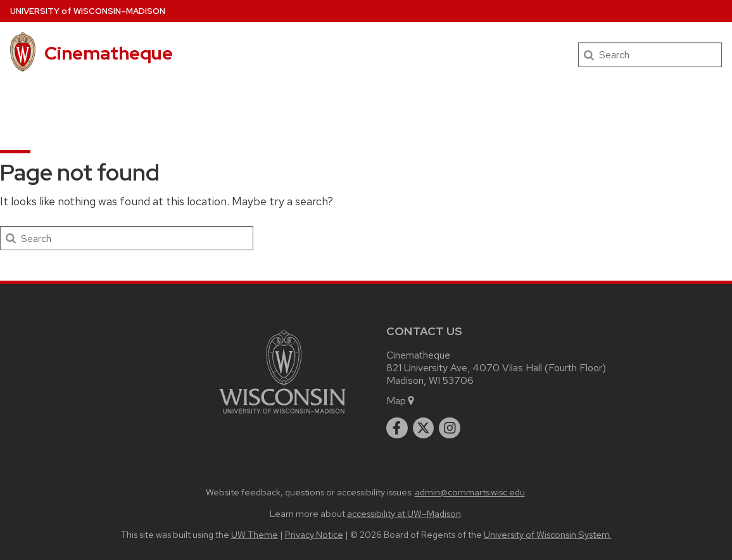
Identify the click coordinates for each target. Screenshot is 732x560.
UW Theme (255, 534)
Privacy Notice (314, 534)
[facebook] (397, 428)
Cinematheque (109, 53)
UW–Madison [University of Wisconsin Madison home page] (88, 11)
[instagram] (450, 428)
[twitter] (424, 428)
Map (401, 401)
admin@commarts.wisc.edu (470, 492)
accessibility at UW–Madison (404, 513)
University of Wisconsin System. (548, 534)
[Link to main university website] (282, 416)
